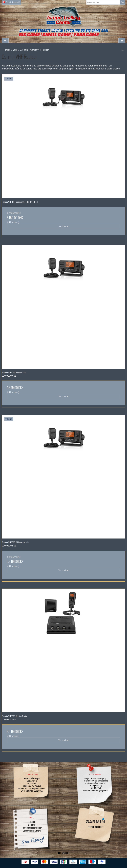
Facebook (63, 853)
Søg (123, 2)
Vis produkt (63, 227)
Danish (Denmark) (11, 2)
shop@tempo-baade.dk (35, 788)
